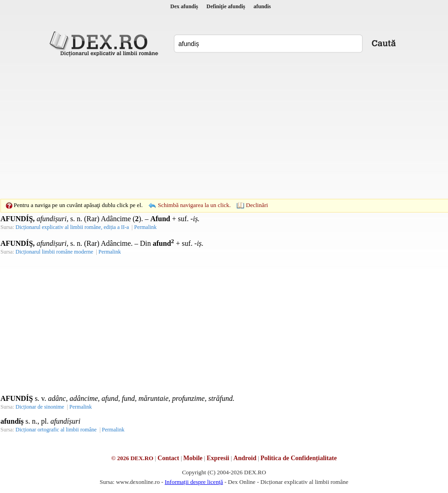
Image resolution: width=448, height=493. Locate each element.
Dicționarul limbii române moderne (54, 252)
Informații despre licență (194, 482)
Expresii (218, 458)
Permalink (145, 227)
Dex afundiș (184, 6)
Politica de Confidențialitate (299, 458)
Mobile (193, 458)
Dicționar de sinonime (40, 407)
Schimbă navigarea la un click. (194, 205)
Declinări (257, 205)
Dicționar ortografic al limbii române (56, 430)
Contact (168, 458)
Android (245, 458)
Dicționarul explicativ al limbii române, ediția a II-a (72, 227)
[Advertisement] (210, 128)
